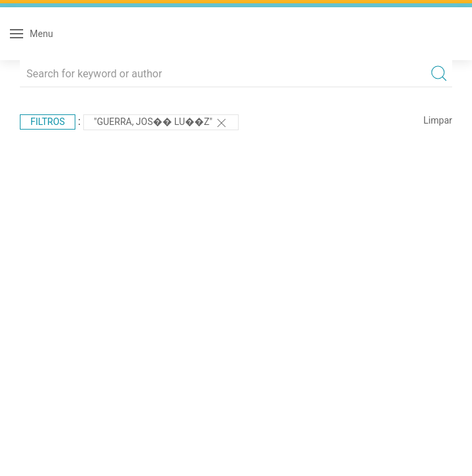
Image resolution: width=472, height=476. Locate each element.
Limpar (438, 120)
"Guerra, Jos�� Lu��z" (161, 123)
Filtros (48, 122)
